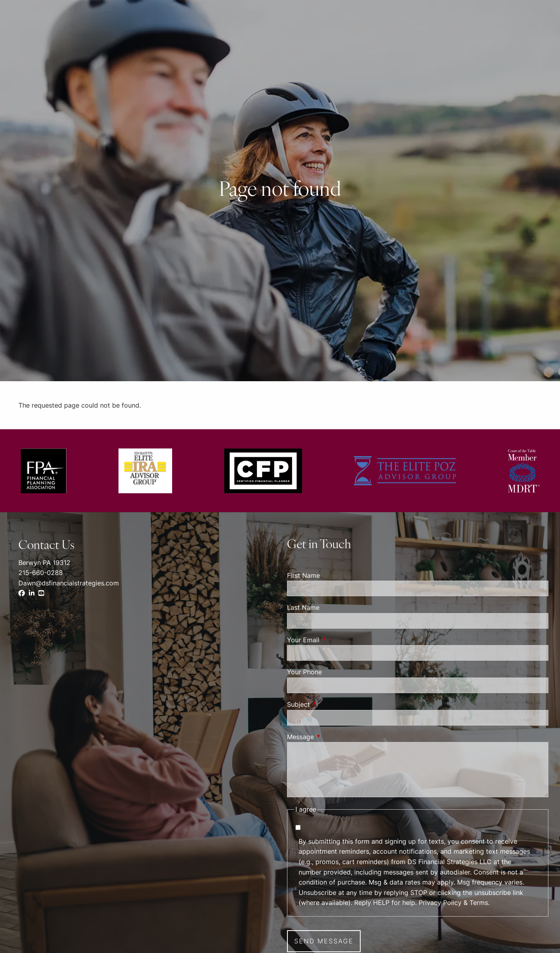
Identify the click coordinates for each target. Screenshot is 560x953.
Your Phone (304, 672)
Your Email (336, 640)
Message (333, 737)
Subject (331, 704)
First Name (303, 575)
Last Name (303, 607)
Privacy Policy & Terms (453, 903)
